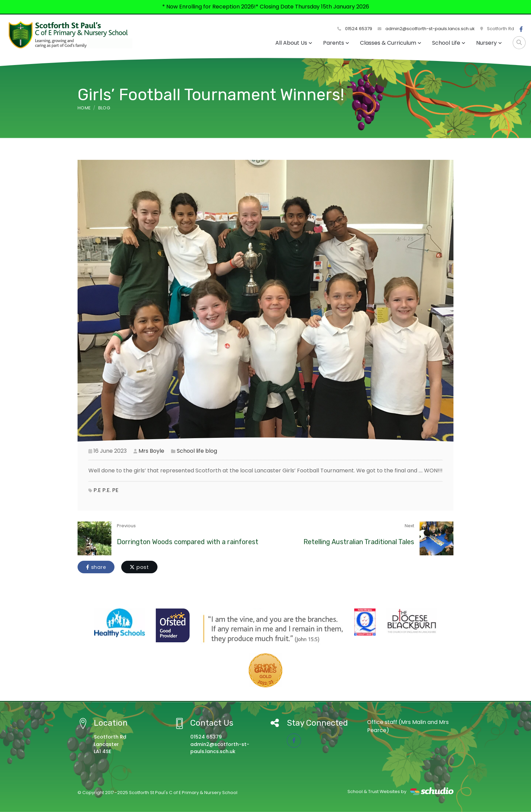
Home (84, 108)
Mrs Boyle (151, 451)
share (96, 567)
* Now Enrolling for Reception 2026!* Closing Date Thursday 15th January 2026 (266, 7)
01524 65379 (355, 29)
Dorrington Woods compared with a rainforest (188, 542)
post (139, 567)
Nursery (489, 43)
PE (115, 490)
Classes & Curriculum (391, 43)
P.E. (107, 490)
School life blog (197, 451)
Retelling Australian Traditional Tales (359, 542)
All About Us (294, 43)
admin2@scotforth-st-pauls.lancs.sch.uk (426, 29)
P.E (97, 490)
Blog (104, 108)
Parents (336, 43)
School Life (449, 43)
